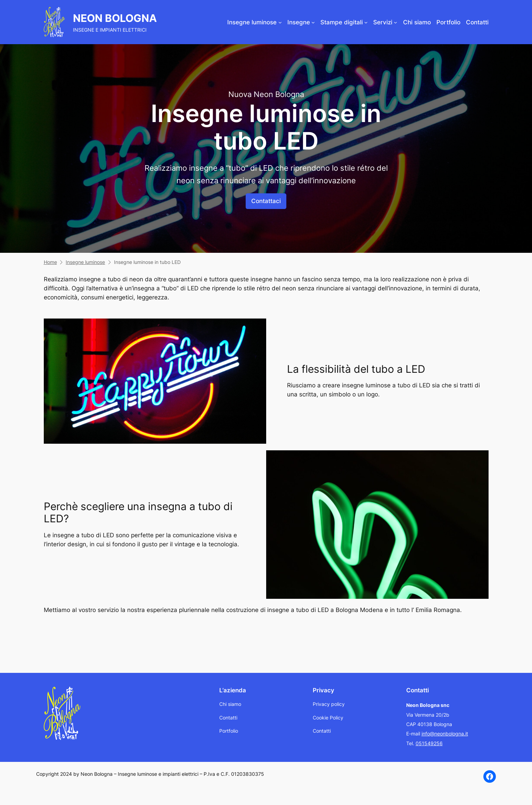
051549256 (429, 743)
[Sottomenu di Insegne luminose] (280, 22)
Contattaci (266, 201)
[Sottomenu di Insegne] (313, 22)
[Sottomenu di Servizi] (395, 22)
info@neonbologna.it (445, 734)
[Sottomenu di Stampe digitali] (366, 22)
